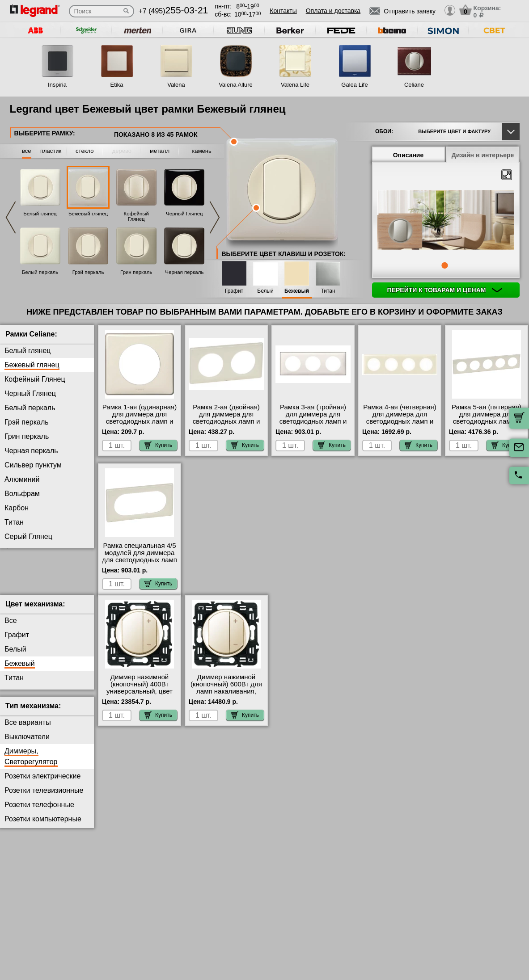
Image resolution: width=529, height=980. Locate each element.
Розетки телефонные (39, 812)
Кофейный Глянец (136, 216)
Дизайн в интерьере (483, 155)
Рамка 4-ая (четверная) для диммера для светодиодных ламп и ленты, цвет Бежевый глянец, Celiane (400, 421)
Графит (234, 291)
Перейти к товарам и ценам (445, 290)
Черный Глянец (184, 214)
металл (160, 151)
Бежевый (297, 291)
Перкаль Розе (27, 594)
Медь (13, 579)
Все (11, 628)
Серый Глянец (28, 536)
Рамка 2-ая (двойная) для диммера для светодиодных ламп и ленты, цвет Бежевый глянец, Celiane (226, 421)
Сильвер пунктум (33, 465)
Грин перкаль (136, 272)
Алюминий (22, 479)
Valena (176, 85)
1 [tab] (444, 265)
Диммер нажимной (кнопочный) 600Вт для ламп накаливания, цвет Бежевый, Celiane (226, 695)
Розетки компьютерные (43, 826)
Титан (328, 291)
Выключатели (27, 744)
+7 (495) (174, 11)
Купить (158, 445)
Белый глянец (40, 214)
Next (215, 217)
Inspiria (57, 85)
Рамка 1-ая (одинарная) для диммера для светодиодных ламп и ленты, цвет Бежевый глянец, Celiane (140, 421)
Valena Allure (236, 85)
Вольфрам (22, 494)
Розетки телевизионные (44, 797)
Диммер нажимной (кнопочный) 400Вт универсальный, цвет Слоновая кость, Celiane (140, 698)
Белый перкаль (40, 272)
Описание (408, 155)
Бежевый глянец (88, 214)
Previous (11, 217)
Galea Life (354, 85)
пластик (51, 151)
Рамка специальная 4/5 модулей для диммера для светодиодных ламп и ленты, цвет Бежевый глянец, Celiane (140, 560)
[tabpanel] (446, 221)
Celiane (414, 85)
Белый (265, 291)
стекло (85, 151)
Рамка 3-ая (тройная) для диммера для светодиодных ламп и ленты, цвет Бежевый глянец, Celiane (313, 421)
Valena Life (295, 85)
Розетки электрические (42, 783)
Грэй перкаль (88, 272)
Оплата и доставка (333, 11)
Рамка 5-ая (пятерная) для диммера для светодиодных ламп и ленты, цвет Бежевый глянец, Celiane (487, 421)
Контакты (283, 11)
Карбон (17, 508)
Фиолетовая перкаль (39, 551)
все (27, 151)
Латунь (16, 565)
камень (201, 151)
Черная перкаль (184, 272)
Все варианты (28, 730)
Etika (117, 85)
